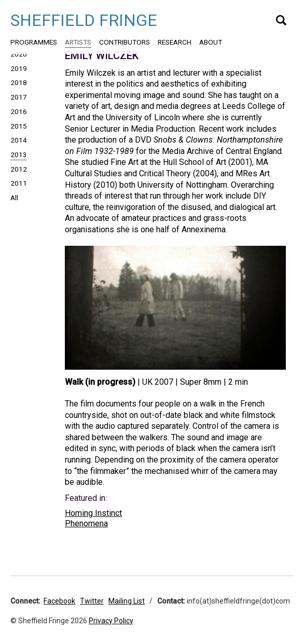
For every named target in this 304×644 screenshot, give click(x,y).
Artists (78, 42)
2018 (19, 82)
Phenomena (86, 523)
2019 (19, 68)
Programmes (34, 42)
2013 (19, 155)
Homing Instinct (93, 513)
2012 (19, 169)
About (211, 42)
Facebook (59, 601)
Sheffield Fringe (84, 20)
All (14, 198)
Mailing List (127, 601)
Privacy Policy (111, 621)
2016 (19, 111)
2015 (19, 126)
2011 (19, 183)
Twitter (92, 601)
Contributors (125, 42)
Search (281, 20)
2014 (19, 140)
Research (175, 42)
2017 (19, 97)
